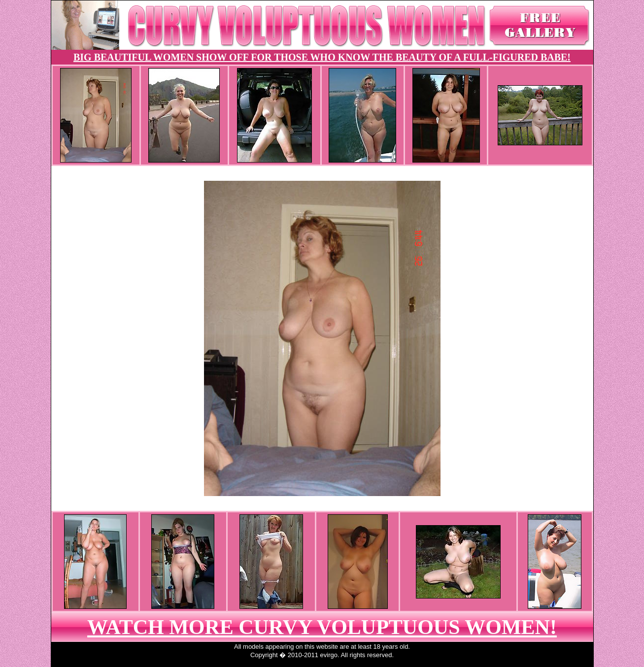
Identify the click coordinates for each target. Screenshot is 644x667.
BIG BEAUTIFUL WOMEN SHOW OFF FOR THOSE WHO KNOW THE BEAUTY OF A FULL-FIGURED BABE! (322, 57)
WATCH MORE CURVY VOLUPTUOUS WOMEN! (322, 627)
